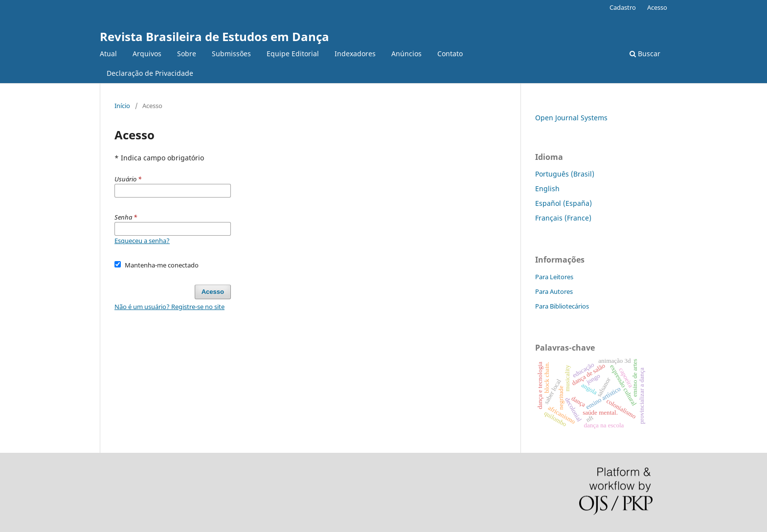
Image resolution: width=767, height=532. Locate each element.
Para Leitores (554, 277)
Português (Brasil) (565, 174)
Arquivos (147, 54)
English (547, 188)
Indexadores (355, 54)
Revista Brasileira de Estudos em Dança (214, 36)
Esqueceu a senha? (142, 241)
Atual (108, 54)
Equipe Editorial (293, 54)
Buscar (645, 54)
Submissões (231, 54)
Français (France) (563, 218)
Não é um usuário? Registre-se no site (169, 307)
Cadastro (623, 7)
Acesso (657, 7)
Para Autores (554, 291)
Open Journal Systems (571, 118)
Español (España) (564, 203)
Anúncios (406, 54)
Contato (450, 54)
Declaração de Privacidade (150, 73)
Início (122, 106)
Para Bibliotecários (562, 306)
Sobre (187, 54)
